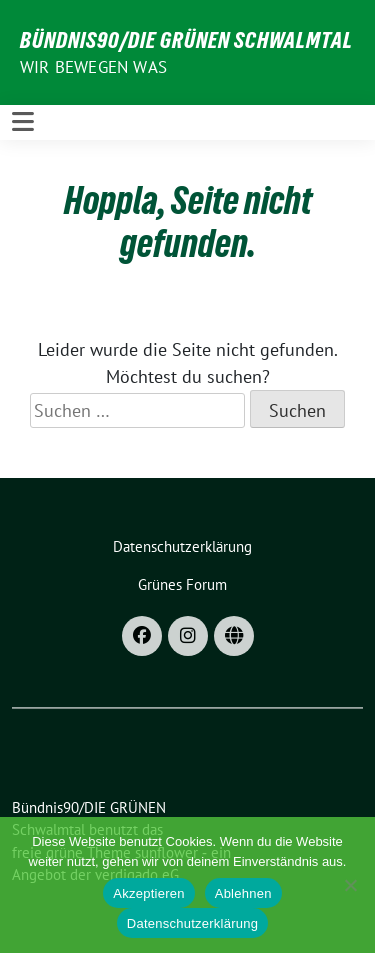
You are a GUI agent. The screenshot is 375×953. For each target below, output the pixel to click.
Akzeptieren (148, 893)
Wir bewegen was (93, 67)
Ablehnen (243, 893)
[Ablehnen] (350, 885)
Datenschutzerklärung (192, 923)
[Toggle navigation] (23, 122)
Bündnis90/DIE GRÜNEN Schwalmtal (186, 40)
